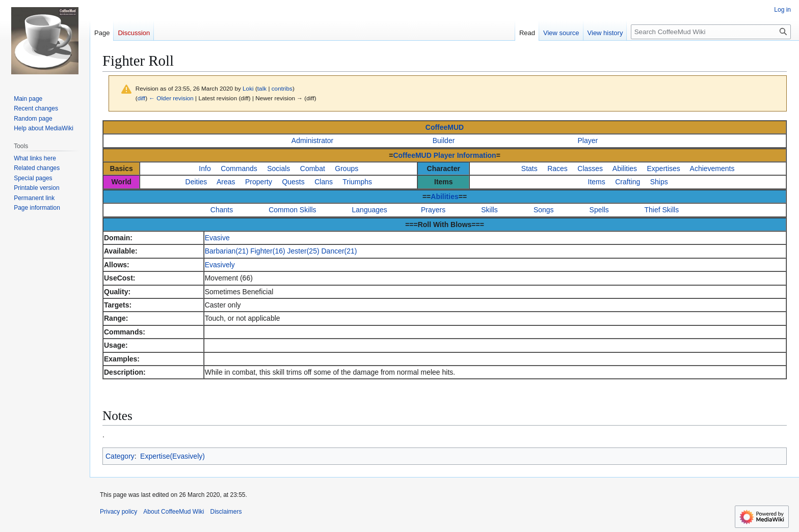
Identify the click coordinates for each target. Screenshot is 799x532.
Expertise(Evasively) (172, 456)
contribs (282, 88)
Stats (529, 169)
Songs (544, 210)
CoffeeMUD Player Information (444, 155)
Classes (590, 169)
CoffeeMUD (445, 127)
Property (259, 182)
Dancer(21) (339, 251)
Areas (226, 182)
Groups (347, 169)
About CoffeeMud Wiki (174, 512)
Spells (599, 210)
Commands (239, 169)
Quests (293, 182)
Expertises (664, 169)
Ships (659, 182)
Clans (324, 182)
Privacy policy (118, 512)
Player (588, 141)
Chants (222, 210)
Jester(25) (303, 251)
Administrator (312, 141)
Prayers (433, 210)
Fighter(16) (268, 251)
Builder (444, 141)
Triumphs (357, 182)
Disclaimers (226, 512)
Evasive (217, 238)
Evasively (220, 265)
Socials (278, 169)
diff (141, 98)
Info (205, 169)
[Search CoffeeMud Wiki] (711, 32)
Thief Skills (662, 210)
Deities (196, 182)
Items (597, 182)
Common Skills (292, 210)
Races (557, 169)
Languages (370, 210)
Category (120, 456)
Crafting (628, 182)
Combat (313, 169)
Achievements (712, 169)
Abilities (625, 169)
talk (262, 88)
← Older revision (171, 98)
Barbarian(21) (227, 251)
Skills (489, 210)
